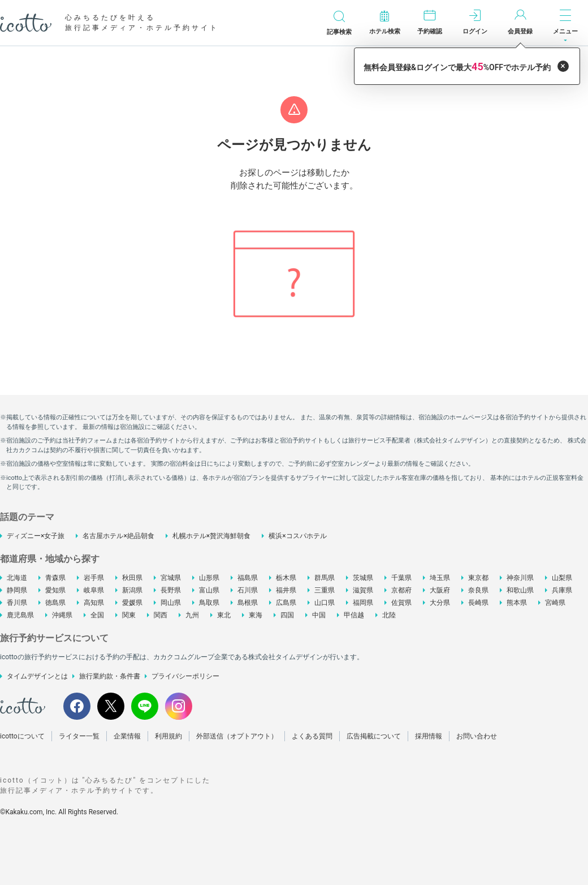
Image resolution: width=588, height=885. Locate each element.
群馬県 (325, 578)
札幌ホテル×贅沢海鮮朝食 (211, 536)
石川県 (248, 590)
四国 (287, 615)
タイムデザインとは (37, 676)
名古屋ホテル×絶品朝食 (118, 536)
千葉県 (401, 578)
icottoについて (22, 736)
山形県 (209, 578)
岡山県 (171, 603)
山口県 (325, 603)
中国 (319, 615)
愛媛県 (132, 603)
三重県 (325, 590)
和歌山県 (520, 590)
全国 (97, 615)
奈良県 (478, 590)
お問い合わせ (477, 736)
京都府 (401, 590)
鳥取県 (209, 603)
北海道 (17, 578)
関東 (129, 615)
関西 (161, 615)
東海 (256, 615)
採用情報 (429, 736)
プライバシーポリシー (185, 676)
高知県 (94, 603)
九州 (192, 615)
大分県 (440, 603)
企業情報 (127, 736)
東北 (224, 615)
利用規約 (168, 736)
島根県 (248, 603)
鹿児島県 (20, 615)
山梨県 (562, 578)
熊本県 (517, 603)
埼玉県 (440, 578)
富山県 (209, 590)
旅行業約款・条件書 (110, 676)
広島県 (286, 603)
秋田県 (132, 578)
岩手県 (94, 578)
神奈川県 (520, 578)
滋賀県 (363, 590)
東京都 (478, 578)
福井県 (286, 590)
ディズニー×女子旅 (36, 536)
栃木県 (286, 578)
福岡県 (363, 603)
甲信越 (354, 615)
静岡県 (17, 590)
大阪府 (440, 590)
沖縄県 (62, 615)
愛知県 (55, 590)
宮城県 (171, 578)
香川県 (17, 603)
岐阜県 (94, 590)
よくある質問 (312, 736)
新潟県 (132, 590)
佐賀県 (401, 603)
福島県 (248, 578)
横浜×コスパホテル (297, 536)
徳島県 (55, 603)
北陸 (389, 615)
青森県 (55, 578)
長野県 (171, 590)
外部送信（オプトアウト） (237, 736)
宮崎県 (555, 603)
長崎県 (478, 603)
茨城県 (363, 578)
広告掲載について (374, 736)
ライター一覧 (79, 736)
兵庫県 (562, 590)
